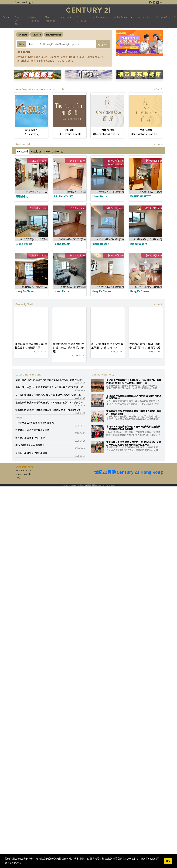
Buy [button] (5, 17)
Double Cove (77, 57)
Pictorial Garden (25, 60)
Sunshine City (95, 57)
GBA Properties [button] (50, 19)
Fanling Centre (46, 60)
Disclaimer (112, 485)
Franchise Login (24, 2)
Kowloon (37, 35)
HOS (18, 478)
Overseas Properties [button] (33, 19)
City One (21, 57)
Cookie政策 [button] (15, 863)
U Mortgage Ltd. (24, 474)
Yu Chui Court (65, 60)
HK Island (23, 35)
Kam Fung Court (38, 57)
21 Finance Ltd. (24, 471)
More (158, 89)
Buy (22, 44)
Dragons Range (58, 57)
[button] (118, 43)
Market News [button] (99, 17)
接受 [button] (168, 861)
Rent (32, 44)
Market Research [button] (122, 17)
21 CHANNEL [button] (82, 19)
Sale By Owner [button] (19, 21)
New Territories (54, 35)
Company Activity (103, 374)
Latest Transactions (28, 374)
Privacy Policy (104, 485)
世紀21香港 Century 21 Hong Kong (128, 472)
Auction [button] (65, 17)
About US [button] (143, 17)
